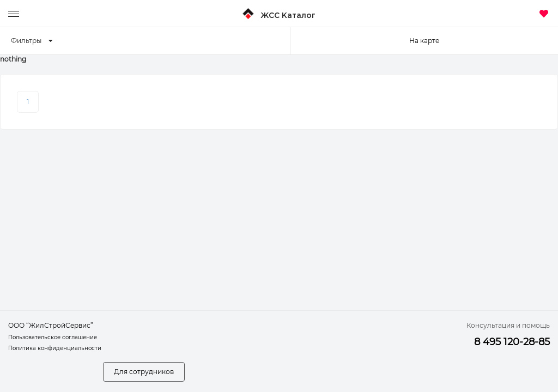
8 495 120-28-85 (512, 342)
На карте (424, 41)
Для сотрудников (144, 372)
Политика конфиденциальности (55, 348)
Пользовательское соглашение (53, 337)
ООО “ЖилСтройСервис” (51, 325)
